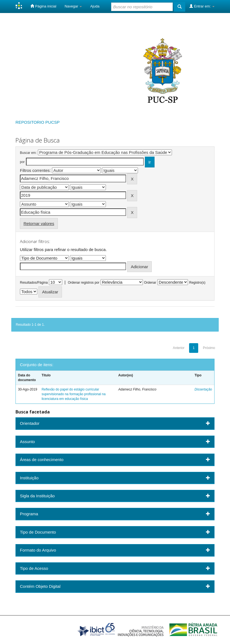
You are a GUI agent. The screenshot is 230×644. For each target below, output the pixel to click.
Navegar (73, 6)
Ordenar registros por (83, 283)
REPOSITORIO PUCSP (38, 122)
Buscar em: (28, 153)
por (22, 162)
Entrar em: (202, 6)
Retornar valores (39, 223)
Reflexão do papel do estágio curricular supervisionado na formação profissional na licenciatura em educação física (73, 394)
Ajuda (95, 6)
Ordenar (150, 283)
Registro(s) (197, 283)
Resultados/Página (34, 283)
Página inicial (43, 6)
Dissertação (203, 389)
